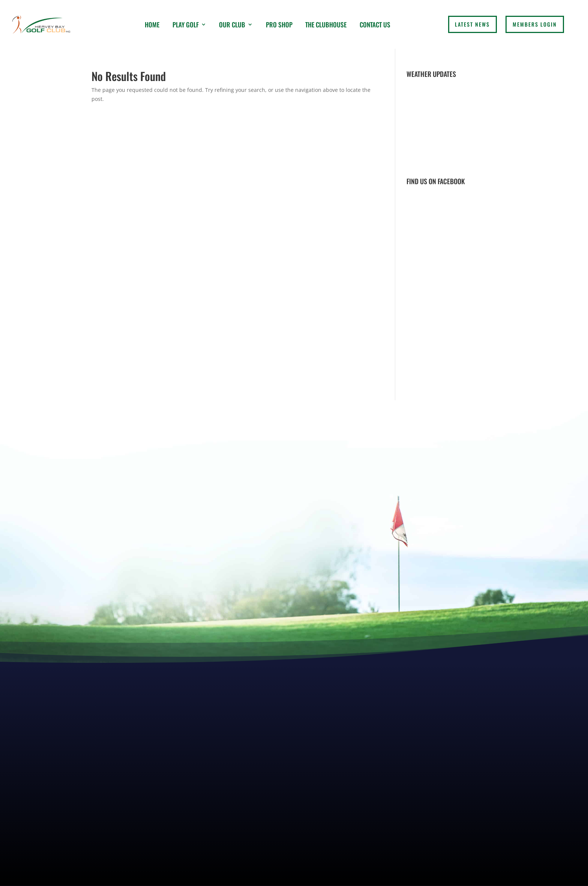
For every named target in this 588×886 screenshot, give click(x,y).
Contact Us (375, 24)
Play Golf (186, 24)
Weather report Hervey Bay (451, 163)
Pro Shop (279, 24)
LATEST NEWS (472, 24)
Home (152, 24)
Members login (535, 24)
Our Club (232, 24)
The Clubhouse (326, 24)
